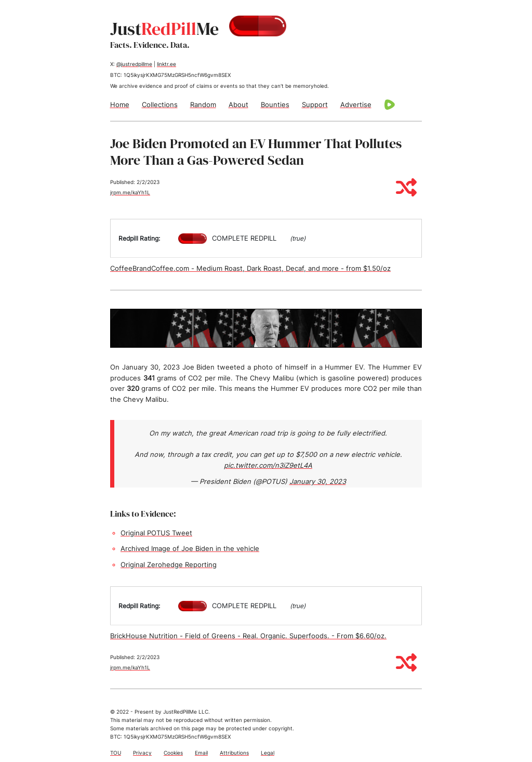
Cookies (173, 753)
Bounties (275, 104)
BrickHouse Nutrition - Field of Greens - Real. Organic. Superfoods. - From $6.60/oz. (248, 636)
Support (315, 104)
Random (203, 104)
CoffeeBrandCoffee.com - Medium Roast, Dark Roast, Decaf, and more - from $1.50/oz (250, 268)
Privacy (142, 753)
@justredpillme (134, 64)
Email (201, 753)
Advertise (356, 104)
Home (120, 104)
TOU (116, 753)
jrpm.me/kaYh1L (130, 192)
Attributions (234, 753)
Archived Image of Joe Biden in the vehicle (190, 548)
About (238, 104)
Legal (268, 753)
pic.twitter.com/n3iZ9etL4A (268, 465)
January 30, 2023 (318, 481)
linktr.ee (167, 64)
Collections (160, 104)
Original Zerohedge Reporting (169, 564)
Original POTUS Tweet (156, 533)
